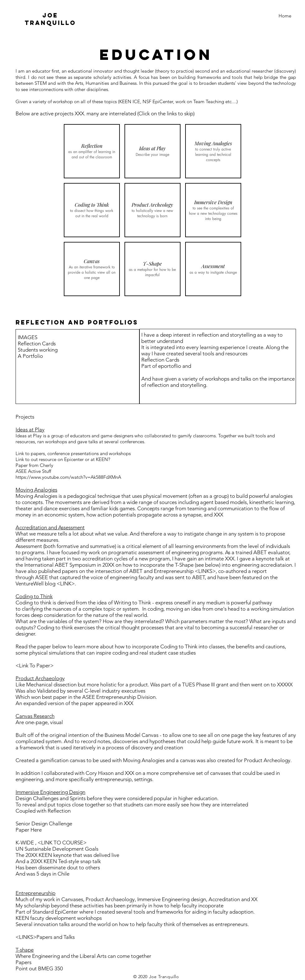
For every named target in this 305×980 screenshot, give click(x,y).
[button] (92, 151)
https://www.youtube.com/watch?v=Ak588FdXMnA (68, 477)
